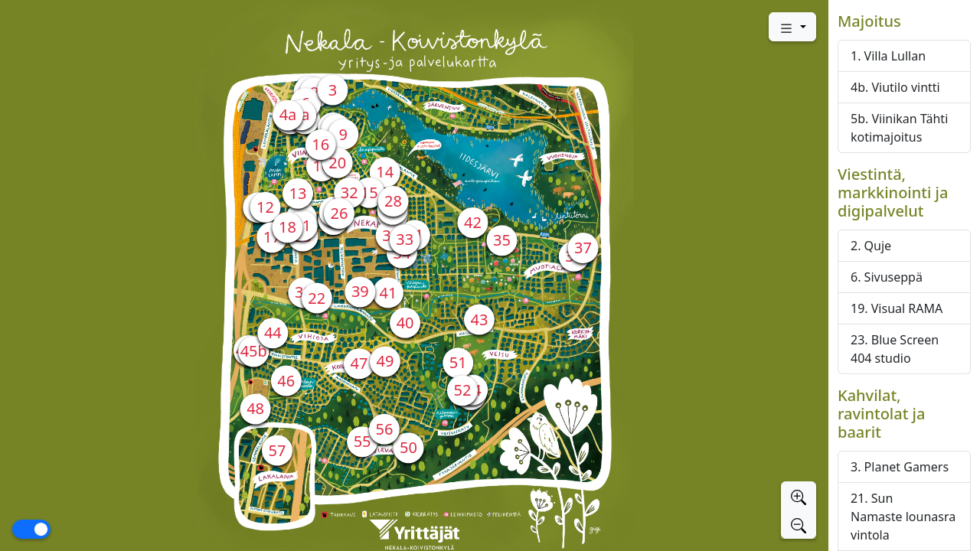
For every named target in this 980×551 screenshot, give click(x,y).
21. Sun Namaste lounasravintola (903, 517)
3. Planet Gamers (900, 467)
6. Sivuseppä (887, 277)
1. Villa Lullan (888, 56)
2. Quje (871, 246)
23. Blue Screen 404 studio (895, 349)
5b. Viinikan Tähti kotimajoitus (899, 128)
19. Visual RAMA (897, 308)
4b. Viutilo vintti (895, 87)
